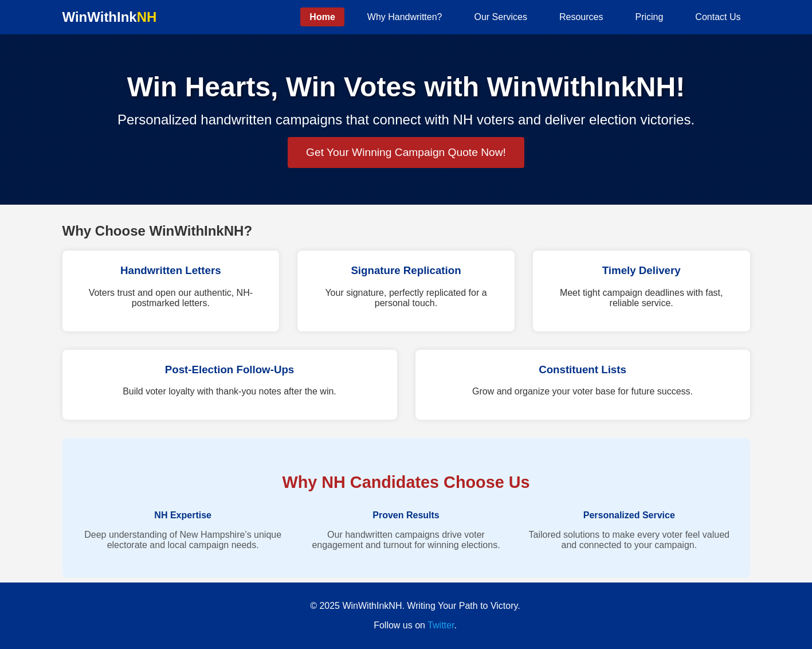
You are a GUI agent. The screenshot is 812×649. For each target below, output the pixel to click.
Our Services (501, 17)
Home (322, 17)
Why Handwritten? (405, 17)
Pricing (649, 17)
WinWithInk (110, 17)
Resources (581, 17)
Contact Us (718, 17)
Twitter (441, 625)
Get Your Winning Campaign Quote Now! (406, 152)
